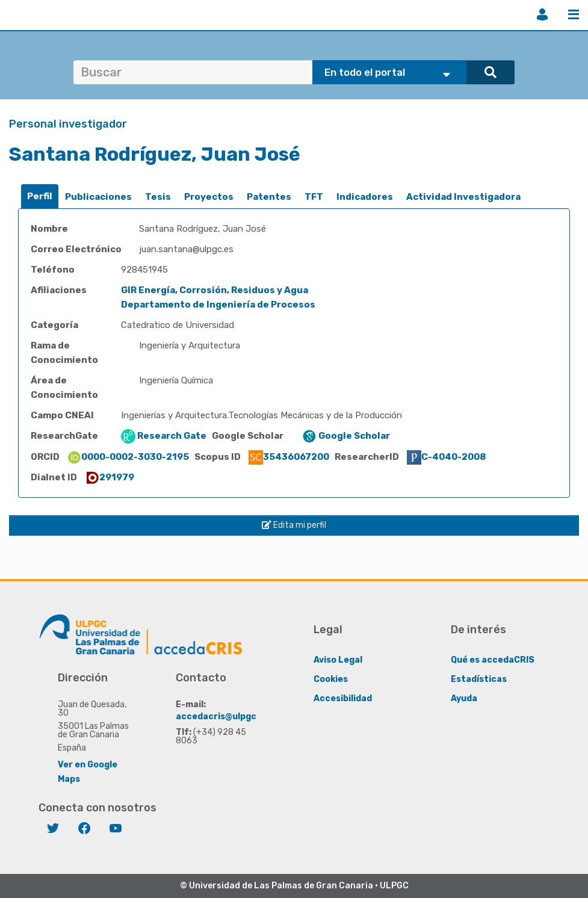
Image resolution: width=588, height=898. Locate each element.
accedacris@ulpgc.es (222, 716)
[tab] (40, 197)
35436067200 (289, 457)
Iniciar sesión (542, 14)
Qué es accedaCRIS (493, 659)
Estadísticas (479, 679)
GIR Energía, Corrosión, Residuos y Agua (215, 290)
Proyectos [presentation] (209, 197)
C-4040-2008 (446, 457)
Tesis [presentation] (158, 197)
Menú (574, 14)
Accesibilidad (343, 698)
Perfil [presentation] (40, 196)
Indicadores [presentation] (365, 197)
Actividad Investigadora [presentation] (463, 197)
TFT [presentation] (314, 197)
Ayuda (464, 698)
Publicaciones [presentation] (98, 197)
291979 (110, 477)
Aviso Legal (338, 659)
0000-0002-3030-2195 (128, 457)
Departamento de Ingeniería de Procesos (218, 305)
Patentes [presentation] (269, 197)
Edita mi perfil (294, 525)
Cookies (331, 679)
